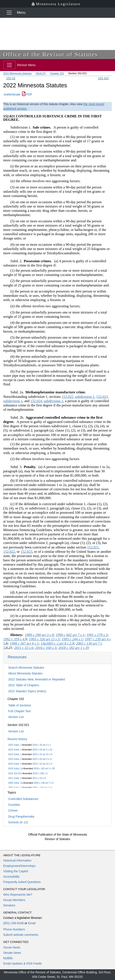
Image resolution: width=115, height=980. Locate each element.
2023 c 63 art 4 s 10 (42, 750)
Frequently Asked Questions (22, 882)
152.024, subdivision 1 (47, 401)
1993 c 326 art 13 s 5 (44, 639)
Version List (16, 717)
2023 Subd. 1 (15, 750)
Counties (14, 805)
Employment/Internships (19, 866)
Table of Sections (20, 705)
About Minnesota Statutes (25, 673)
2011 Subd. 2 (15, 778)
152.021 (93, 547)
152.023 (26, 552)
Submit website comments (21, 935)
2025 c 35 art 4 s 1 (42, 745)
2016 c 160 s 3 (40, 773)
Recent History (17, 739)
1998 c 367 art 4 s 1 (24, 643)
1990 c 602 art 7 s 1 (70, 635)
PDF (27, 94)
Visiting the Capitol (16, 871)
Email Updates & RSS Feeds (22, 963)
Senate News (12, 953)
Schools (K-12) (18, 822)
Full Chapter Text (19, 711)
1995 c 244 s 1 (72, 639)
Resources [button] (17, 657)
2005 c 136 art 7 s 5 (44, 783)
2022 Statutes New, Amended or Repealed (37, 679)
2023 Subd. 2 (15, 759)
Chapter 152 (57, 73)
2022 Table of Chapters (24, 685)
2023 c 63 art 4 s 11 (42, 759)
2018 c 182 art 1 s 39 (44, 768)
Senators (9, 905)
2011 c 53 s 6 (39, 778)
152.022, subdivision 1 (78, 397)
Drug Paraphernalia (21, 816)
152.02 (11, 78)
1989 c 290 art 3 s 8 (39, 635)
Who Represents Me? (18, 895)
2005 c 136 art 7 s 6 (42, 788)
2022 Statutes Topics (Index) (27, 691)
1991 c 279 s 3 (97, 635)
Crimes (13, 810)
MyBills (8, 958)
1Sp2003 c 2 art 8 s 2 (56, 643)
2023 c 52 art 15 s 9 (42, 764)
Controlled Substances (23, 799)
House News (12, 947)
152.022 (103, 78)
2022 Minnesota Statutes (17, 73)
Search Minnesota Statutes (26, 668)
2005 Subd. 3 (15, 788)
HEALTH (41, 73)
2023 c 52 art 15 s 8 (42, 754)
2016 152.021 (15, 773)
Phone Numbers (14, 929)
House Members (14, 900)
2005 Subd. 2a (15, 783)
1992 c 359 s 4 (14, 639)
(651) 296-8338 (13, 923)
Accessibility (11, 877)
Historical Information (17, 860)
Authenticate (12, 94)
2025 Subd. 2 (15, 745)
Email (32, 923)
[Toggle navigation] (9, 13)
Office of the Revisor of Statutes (51, 54)
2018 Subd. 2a (15, 768)
